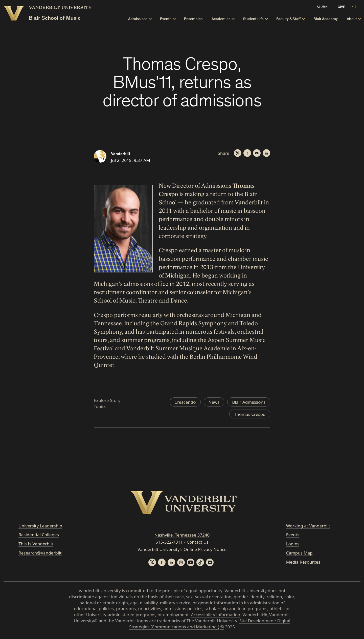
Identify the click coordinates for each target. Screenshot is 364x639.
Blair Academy (326, 19)
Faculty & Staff (289, 19)
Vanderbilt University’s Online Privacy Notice (182, 549)
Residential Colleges (39, 535)
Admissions (138, 19)
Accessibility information (215, 615)
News (214, 402)
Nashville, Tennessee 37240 (182, 535)
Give (341, 7)
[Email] (257, 153)
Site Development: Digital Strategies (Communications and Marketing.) (210, 624)
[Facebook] (247, 153)
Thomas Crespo (250, 414)
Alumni (323, 7)
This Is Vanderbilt (36, 544)
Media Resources (303, 562)
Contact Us (198, 542)
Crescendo (185, 402)
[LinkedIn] (266, 153)
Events (166, 19)
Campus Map (299, 553)
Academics (221, 19)
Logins (293, 544)
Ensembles (193, 19)
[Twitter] (238, 153)
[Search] (355, 6)
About (352, 19)
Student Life (253, 19)
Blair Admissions (249, 402)
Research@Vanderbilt (40, 553)
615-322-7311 (169, 542)
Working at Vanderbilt (308, 526)
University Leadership (40, 526)
